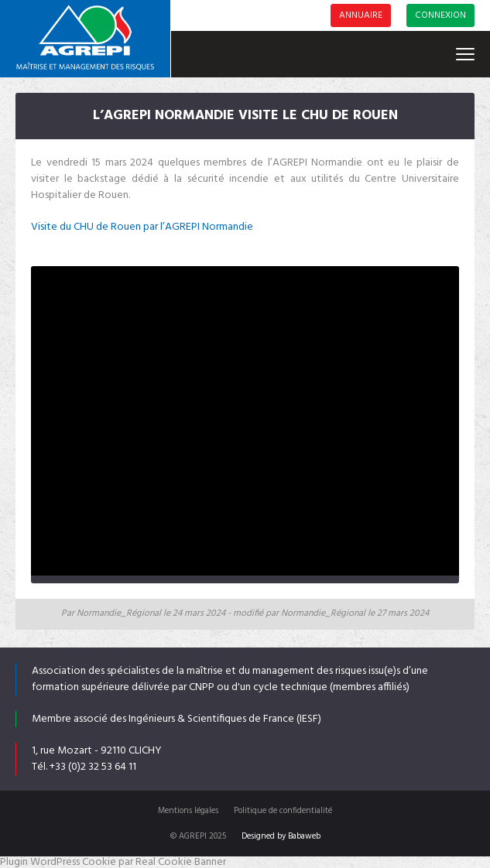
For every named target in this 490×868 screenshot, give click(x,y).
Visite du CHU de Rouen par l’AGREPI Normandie (142, 227)
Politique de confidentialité (283, 811)
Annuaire (361, 15)
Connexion (440, 15)
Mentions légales (188, 811)
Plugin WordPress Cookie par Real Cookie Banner (113, 862)
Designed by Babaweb (281, 836)
